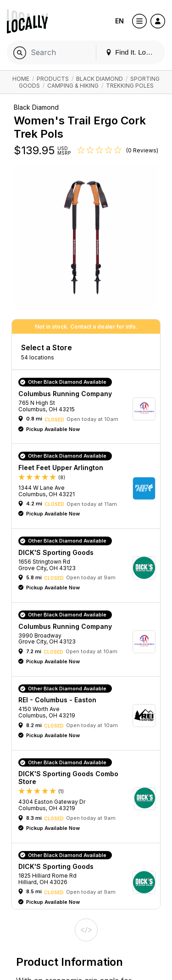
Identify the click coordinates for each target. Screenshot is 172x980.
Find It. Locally (133, 52)
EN (119, 21)
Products (53, 79)
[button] (89, 409)
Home (21, 79)
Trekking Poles (130, 86)
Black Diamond (100, 79)
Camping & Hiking (73, 86)
